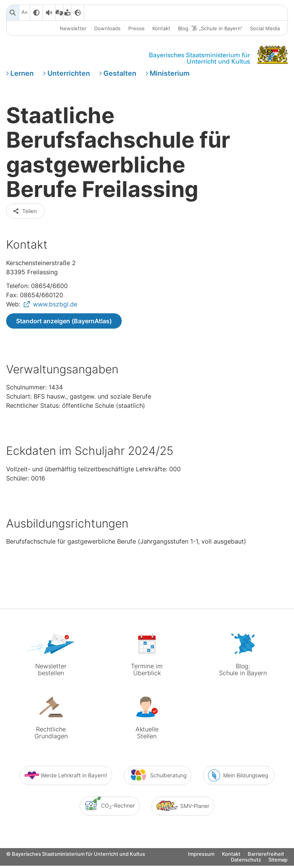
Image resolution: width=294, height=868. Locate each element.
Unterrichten (69, 74)
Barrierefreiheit (266, 862)
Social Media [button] (265, 28)
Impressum (201, 862)
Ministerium (170, 74)
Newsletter (73, 28)
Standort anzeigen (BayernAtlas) (64, 329)
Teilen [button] (25, 219)
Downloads (107, 28)
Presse (136, 28)
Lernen (22, 74)
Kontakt (161, 28)
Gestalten (120, 74)
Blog (210, 28)
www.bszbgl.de (55, 312)
